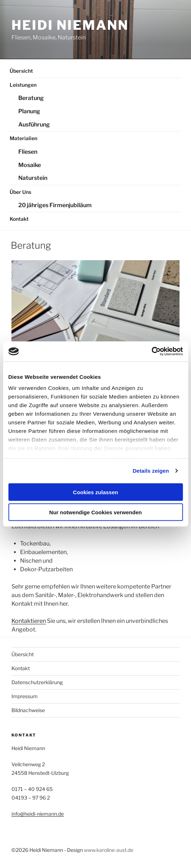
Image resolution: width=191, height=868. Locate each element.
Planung (29, 111)
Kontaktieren (29, 621)
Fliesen (28, 152)
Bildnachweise (28, 710)
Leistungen (23, 85)
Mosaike (30, 165)
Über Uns (20, 192)
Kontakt (19, 219)
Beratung (31, 98)
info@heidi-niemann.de (38, 814)
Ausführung (34, 125)
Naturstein (33, 178)
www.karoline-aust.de (109, 850)
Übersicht (21, 71)
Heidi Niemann (70, 25)
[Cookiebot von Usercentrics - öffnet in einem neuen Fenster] (151, 352)
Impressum (25, 696)
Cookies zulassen (96, 492)
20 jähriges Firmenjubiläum (55, 205)
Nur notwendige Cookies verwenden (95, 512)
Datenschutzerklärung (37, 682)
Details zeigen (151, 471)
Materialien (23, 138)
